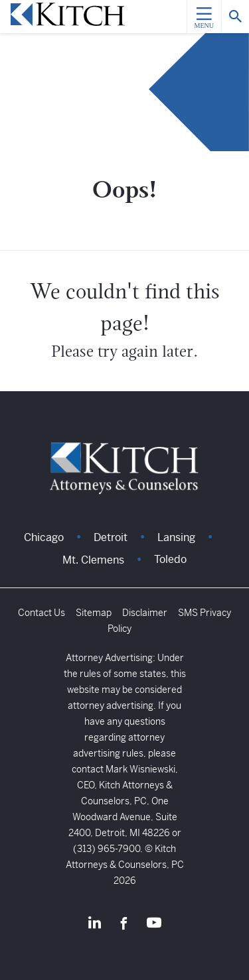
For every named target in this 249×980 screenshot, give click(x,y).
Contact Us (41, 613)
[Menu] (204, 17)
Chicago (44, 537)
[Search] (235, 17)
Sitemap (94, 613)
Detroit (111, 537)
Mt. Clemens (93, 560)
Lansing (176, 537)
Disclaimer (145, 613)
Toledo (170, 559)
